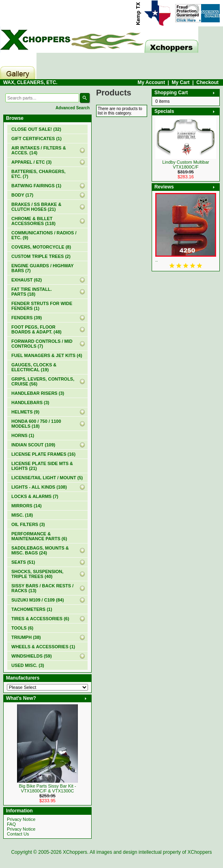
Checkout (207, 82)
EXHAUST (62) (27, 280)
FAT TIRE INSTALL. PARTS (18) (32, 292)
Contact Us (18, 834)
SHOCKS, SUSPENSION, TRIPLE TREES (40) (37, 574)
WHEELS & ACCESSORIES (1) (43, 647)
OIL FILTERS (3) (28, 524)
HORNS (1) (23, 435)
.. (157, 260)
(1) (36, 139)
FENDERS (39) (27, 318)
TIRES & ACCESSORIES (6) (40, 619)
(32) (36, 129)
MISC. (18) (22, 515)
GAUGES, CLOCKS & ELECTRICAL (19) (34, 367)
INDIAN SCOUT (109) (33, 445)
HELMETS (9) (25, 412)
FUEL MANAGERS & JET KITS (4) (47, 355)
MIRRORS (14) (27, 506)
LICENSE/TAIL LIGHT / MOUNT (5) (47, 478)
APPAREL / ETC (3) (31, 162)
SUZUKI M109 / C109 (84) (38, 600)
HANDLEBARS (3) (30, 403)
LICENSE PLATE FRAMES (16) (43, 454)
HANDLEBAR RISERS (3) (38, 393)
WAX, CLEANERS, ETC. (30, 82)
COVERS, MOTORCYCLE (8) (41, 247)
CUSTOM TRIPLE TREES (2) (41, 256)
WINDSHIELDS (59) (32, 656)
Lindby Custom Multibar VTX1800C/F (186, 165)
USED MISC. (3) (28, 665)
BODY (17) (22, 195)
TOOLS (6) (22, 628)
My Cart (181, 82)
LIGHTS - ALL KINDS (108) (39, 487)
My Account (151, 82)
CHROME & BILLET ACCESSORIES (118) (33, 221)
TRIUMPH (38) (26, 637)
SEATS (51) (23, 562)
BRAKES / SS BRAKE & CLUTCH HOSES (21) (36, 207)
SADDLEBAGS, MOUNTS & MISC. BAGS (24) (40, 550)
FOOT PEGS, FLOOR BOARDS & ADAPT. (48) (36, 329)
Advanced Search (73, 108)
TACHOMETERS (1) (32, 609)
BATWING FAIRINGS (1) (36, 186)
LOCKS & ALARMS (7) (35, 496)
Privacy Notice (21, 819)
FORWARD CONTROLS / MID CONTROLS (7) (42, 344)
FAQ (11, 824)
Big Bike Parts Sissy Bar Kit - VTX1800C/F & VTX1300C (47, 788)
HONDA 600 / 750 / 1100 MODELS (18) (36, 424)
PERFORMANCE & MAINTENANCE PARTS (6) (39, 536)
